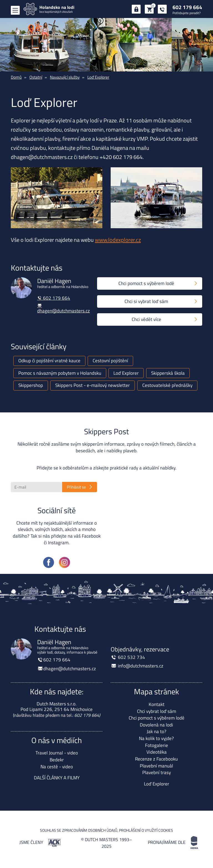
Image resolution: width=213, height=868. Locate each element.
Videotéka (157, 752)
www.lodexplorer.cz (118, 240)
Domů (16, 77)
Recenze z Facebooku (156, 759)
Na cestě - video (57, 767)
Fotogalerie (157, 745)
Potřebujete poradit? (187, 13)
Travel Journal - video (57, 753)
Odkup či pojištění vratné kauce (49, 361)
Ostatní (36, 77)
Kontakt (157, 704)
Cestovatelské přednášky (167, 385)
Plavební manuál (156, 766)
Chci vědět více (146, 319)
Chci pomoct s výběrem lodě (146, 283)
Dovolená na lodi (156, 725)
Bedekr (57, 760)
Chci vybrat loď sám (157, 711)
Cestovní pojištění (110, 361)
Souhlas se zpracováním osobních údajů (79, 830)
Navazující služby (65, 77)
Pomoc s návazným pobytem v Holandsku (60, 373)
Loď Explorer (98, 77)
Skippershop (31, 385)
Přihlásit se (76, 487)
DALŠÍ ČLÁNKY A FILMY (57, 778)
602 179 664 (187, 7)
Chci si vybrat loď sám (146, 301)
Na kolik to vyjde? (156, 738)
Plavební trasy (157, 772)
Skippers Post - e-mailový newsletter (92, 385)
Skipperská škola (168, 373)
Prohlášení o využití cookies (146, 830)
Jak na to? (157, 731)
